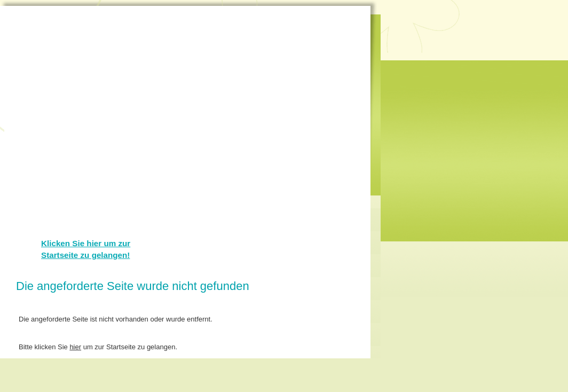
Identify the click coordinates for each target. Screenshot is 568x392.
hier (75, 347)
